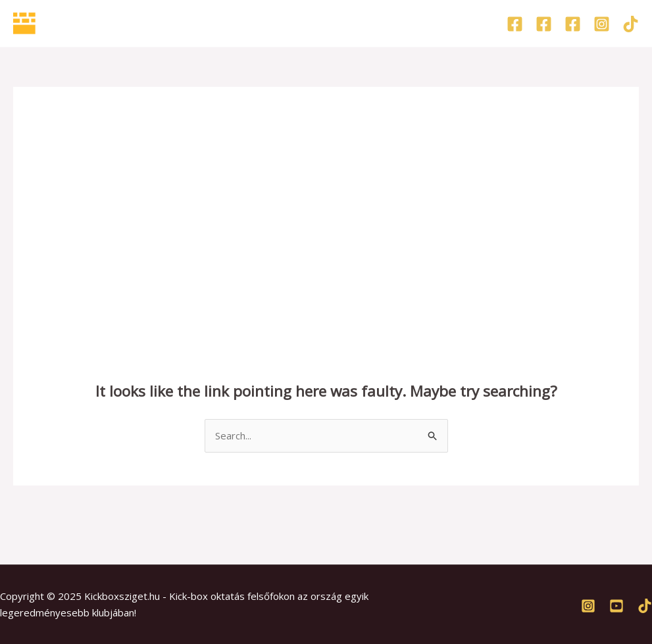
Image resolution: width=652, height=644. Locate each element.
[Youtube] (616, 606)
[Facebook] (515, 24)
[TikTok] (631, 24)
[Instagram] (602, 24)
